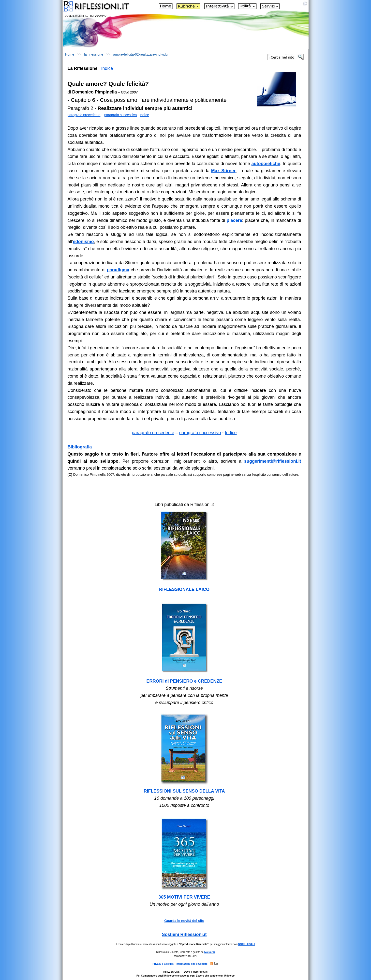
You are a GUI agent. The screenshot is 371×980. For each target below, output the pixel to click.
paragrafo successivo (120, 115)
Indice (107, 68)
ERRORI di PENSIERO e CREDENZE (184, 681)
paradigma (118, 270)
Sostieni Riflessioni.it (184, 934)
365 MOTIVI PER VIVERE (184, 897)
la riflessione (94, 54)
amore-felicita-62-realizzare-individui (141, 54)
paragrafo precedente (84, 115)
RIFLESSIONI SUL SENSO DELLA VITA (184, 791)
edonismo (83, 242)
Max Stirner (223, 171)
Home (70, 54)
